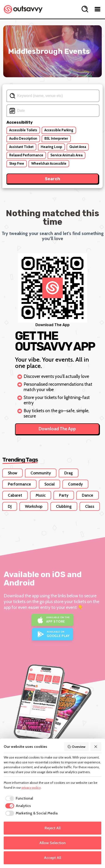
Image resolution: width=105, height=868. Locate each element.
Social (49, 484)
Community (41, 473)
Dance (88, 495)
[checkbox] (18, 798)
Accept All (52, 858)
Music (41, 495)
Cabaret (15, 495)
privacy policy (31, 788)
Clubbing (64, 506)
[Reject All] (96, 747)
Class (90, 506)
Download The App (57, 429)
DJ (10, 506)
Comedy (75, 484)
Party (64, 495)
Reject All (53, 828)
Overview (76, 747)
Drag (69, 473)
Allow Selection (52, 843)
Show (12, 473)
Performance (19, 484)
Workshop (34, 506)
